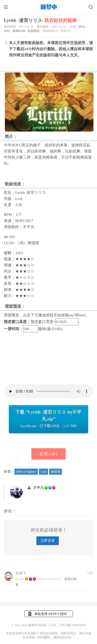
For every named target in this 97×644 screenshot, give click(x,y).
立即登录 (48, 541)
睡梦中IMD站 (49, 7)
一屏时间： (13, 329)
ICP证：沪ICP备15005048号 (67, 625)
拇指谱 (56, 472)
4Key (82, 27)
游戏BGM (19, 31)
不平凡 (38, 488)
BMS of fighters (26, 472)
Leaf (44, 472)
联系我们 (70, 633)
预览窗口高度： (17, 322)
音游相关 (34, 31)
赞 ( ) (49, 454)
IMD (7, 31)
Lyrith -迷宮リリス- (40, 20)
